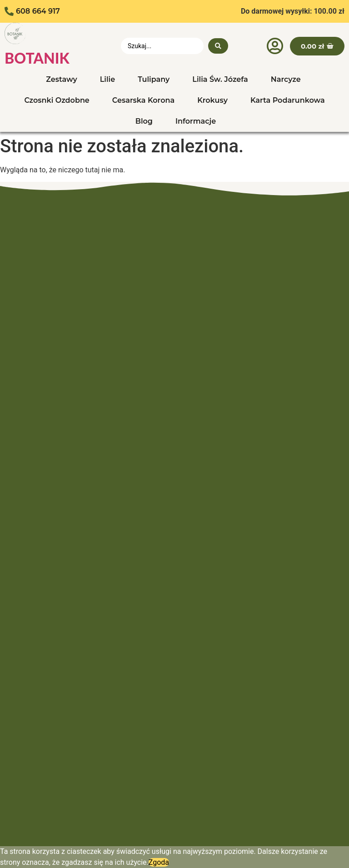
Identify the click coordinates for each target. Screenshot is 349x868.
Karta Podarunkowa (288, 100)
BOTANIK (37, 58)
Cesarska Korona (143, 100)
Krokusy (212, 100)
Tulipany (154, 79)
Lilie (107, 79)
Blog (144, 121)
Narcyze (286, 79)
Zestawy (61, 79)
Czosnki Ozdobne (57, 100)
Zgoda (159, 862)
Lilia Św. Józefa (220, 79)
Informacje (196, 121)
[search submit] (218, 46)
